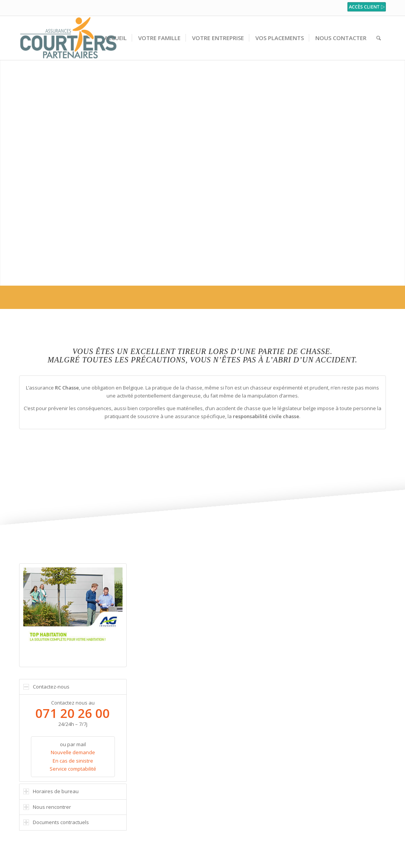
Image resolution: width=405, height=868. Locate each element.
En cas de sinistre (73, 761)
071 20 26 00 (73, 713)
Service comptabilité (73, 769)
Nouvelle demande (73, 752)
